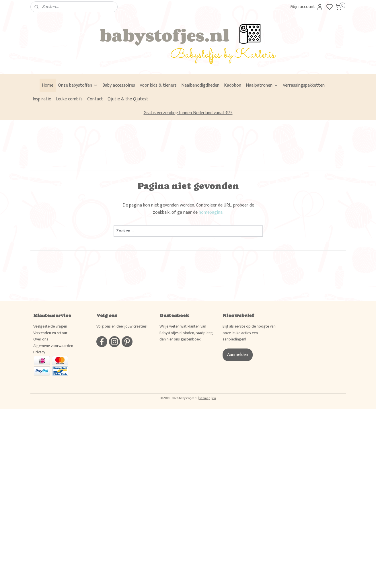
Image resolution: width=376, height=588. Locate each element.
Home (48, 85)
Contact (95, 99)
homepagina (211, 212)
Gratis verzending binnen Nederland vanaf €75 (188, 113)
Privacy (39, 352)
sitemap (205, 398)
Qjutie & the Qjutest (128, 99)
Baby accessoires (119, 85)
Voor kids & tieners (158, 85)
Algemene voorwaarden (53, 346)
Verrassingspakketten (304, 85)
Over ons (41, 339)
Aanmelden (238, 355)
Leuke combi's (69, 99)
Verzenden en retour (50, 333)
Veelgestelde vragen (50, 326)
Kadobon (233, 85)
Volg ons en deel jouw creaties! (122, 326)
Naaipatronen (262, 85)
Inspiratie (42, 99)
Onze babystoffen (78, 85)
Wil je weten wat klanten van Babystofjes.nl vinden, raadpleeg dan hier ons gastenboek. (186, 333)
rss (214, 398)
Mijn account (307, 7)
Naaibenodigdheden (200, 85)
